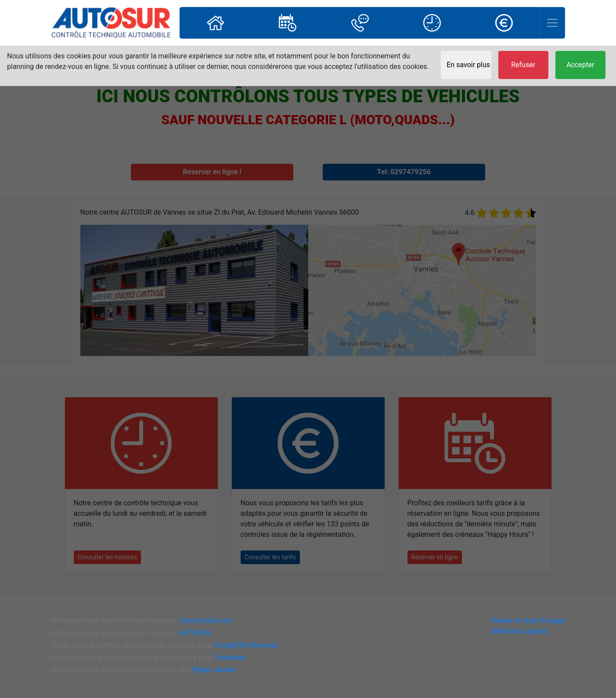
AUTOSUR (195, 633)
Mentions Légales (519, 631)
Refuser (523, 65)
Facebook (231, 657)
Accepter (580, 65)
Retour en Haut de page (528, 621)
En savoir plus (468, 65)
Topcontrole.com (205, 621)
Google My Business (247, 645)
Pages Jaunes (214, 670)
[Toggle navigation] (552, 23)
